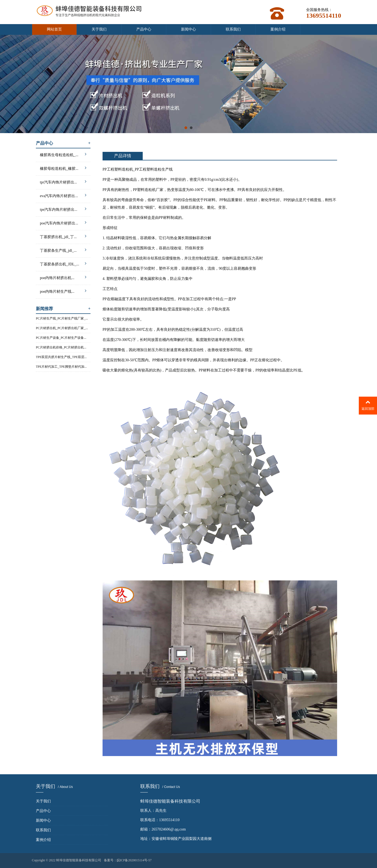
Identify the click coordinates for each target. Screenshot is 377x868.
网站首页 (54, 29)
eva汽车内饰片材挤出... (63, 195)
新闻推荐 (63, 309)
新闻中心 (188, 29)
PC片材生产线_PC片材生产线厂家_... (62, 318)
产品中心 (144, 29)
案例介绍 (278, 29)
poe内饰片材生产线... (63, 291)
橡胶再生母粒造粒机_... (63, 154)
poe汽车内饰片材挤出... (63, 222)
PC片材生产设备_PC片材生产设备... (61, 338)
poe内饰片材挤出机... (63, 277)
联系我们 (233, 29)
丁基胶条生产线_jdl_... (63, 250)
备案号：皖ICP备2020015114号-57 (128, 860)
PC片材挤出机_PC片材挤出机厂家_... (62, 328)
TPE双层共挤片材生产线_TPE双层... (61, 357)
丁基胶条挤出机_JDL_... (63, 263)
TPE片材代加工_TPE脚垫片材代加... (61, 367)
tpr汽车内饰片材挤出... (63, 181)
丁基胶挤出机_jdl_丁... (63, 236)
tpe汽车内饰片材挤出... (63, 209)
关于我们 (99, 29)
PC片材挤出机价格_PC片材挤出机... (61, 347)
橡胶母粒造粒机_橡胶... (63, 168)
